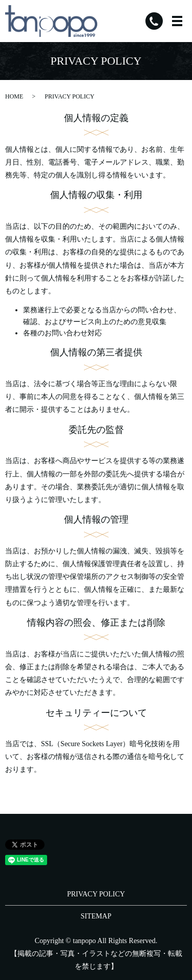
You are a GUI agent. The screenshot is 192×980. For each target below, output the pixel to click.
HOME (14, 96)
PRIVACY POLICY (96, 894)
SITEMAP (96, 916)
